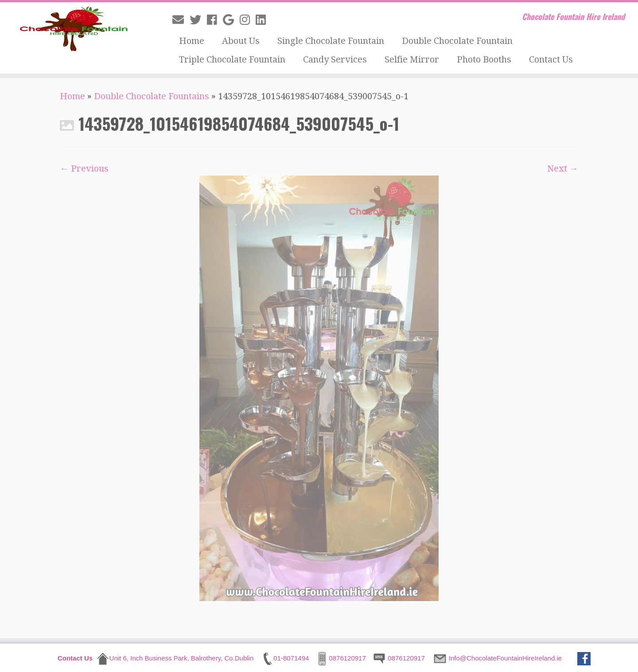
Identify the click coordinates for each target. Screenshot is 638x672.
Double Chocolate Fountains (152, 96)
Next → (563, 168)
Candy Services (335, 59)
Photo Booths (484, 59)
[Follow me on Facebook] (215, 20)
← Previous (84, 168)
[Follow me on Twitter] (198, 20)
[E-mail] (181, 20)
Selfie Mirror (412, 59)
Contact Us (551, 59)
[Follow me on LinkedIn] (264, 20)
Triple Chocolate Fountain (232, 59)
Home (192, 41)
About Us (241, 41)
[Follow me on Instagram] (248, 20)
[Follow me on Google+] (231, 20)
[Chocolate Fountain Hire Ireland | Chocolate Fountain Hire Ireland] (74, 29)
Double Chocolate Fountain (457, 41)
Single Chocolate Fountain (331, 41)
